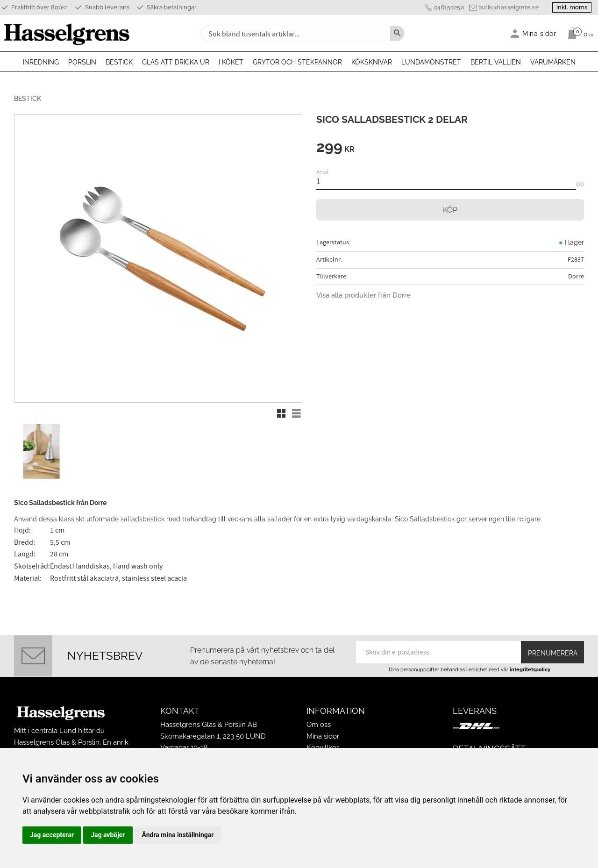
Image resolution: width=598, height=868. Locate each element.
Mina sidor (323, 735)
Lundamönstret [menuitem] (431, 62)
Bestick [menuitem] (119, 62)
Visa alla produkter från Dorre (363, 295)
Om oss (319, 724)
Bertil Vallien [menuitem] (496, 62)
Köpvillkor (323, 747)
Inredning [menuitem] (41, 62)
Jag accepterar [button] (52, 835)
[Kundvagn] (578, 33)
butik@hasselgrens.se (507, 7)
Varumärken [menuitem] (553, 62)
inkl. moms (571, 7)
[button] (281, 413)
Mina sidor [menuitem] (539, 33)
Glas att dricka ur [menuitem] (176, 62)
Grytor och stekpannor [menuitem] (297, 62)
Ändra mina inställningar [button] (178, 835)
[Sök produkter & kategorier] (294, 33)
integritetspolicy (530, 669)
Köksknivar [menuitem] (372, 62)
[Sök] (397, 33)
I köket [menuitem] (231, 62)
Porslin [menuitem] (82, 62)
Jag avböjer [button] (108, 835)
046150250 (447, 7)
